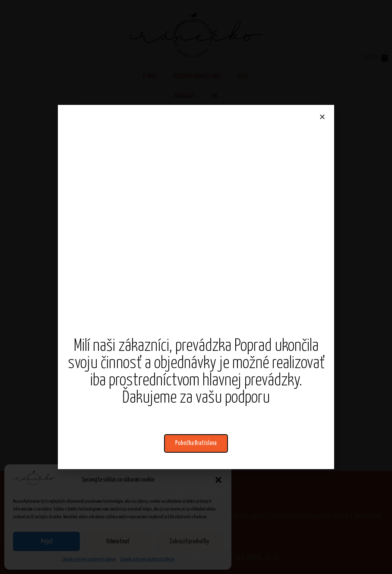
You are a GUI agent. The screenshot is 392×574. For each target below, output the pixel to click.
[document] (196, 287)
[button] (196, 443)
